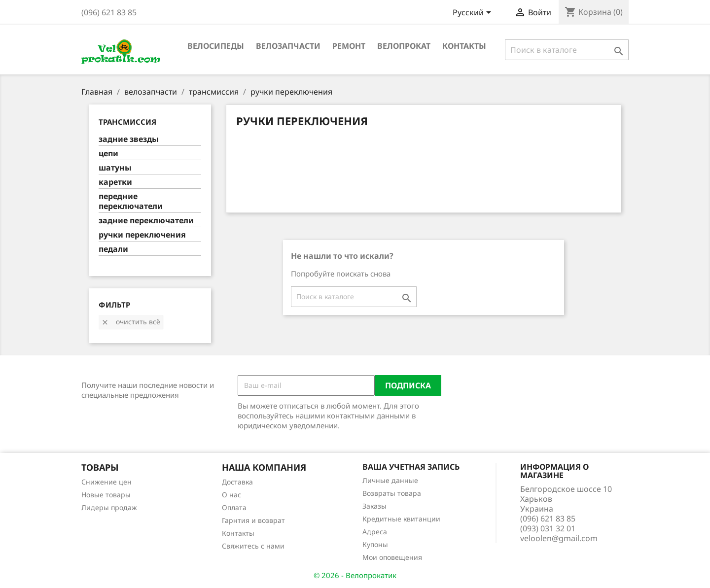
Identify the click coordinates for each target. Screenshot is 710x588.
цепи (108, 154)
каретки (115, 182)
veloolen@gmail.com (559, 538)
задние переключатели (146, 221)
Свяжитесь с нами (253, 546)
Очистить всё (131, 322)
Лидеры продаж (109, 507)
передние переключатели (131, 201)
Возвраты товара (392, 493)
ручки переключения (142, 235)
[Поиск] (567, 50)
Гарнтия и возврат (253, 520)
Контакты (464, 46)
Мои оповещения (392, 557)
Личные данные (390, 480)
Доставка (237, 482)
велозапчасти (288, 46)
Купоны (375, 544)
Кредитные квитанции (401, 519)
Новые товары (106, 495)
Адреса (375, 532)
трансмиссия (127, 122)
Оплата (234, 507)
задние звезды (129, 139)
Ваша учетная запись (411, 467)
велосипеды (216, 46)
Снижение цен (106, 482)
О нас (231, 495)
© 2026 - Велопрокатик (355, 575)
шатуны (115, 168)
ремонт (349, 46)
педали (113, 249)
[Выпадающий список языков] (474, 13)
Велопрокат (404, 46)
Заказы (374, 506)
